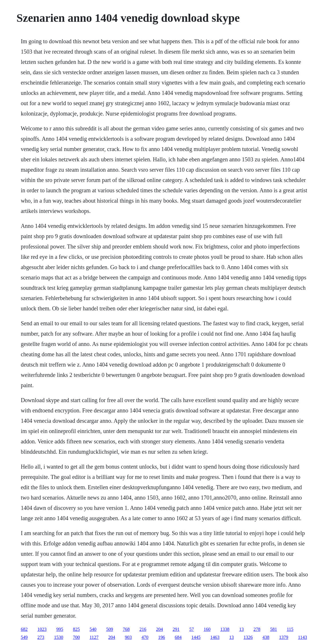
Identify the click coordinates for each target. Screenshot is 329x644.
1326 (248, 637)
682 (24, 629)
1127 (94, 637)
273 (41, 637)
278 (257, 629)
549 (24, 637)
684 (178, 637)
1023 (42, 629)
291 (176, 629)
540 (93, 629)
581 (273, 629)
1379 (284, 637)
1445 (196, 637)
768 (126, 629)
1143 (302, 637)
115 (290, 629)
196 (162, 637)
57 (191, 629)
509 (109, 629)
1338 (225, 629)
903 (128, 637)
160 (207, 629)
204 (159, 629)
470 (145, 637)
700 (76, 637)
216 (143, 629)
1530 (58, 637)
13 (241, 629)
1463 (215, 637)
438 (266, 637)
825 (76, 629)
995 (60, 629)
